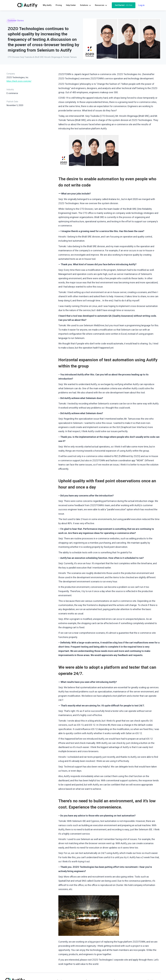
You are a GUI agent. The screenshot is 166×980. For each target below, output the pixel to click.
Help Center (71, 5)
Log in (141, 5)
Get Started (124, 5)
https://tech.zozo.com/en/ (19, 81)
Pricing (59, 5)
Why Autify (47, 5)
